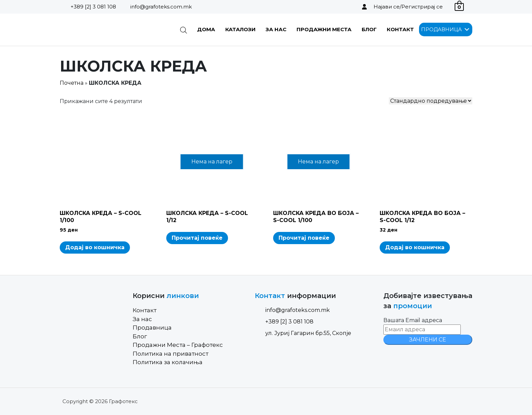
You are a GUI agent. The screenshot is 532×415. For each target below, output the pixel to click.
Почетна (72, 83)
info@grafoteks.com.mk (161, 7)
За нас (276, 29)
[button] (441, 29)
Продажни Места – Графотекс (178, 345)
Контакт (400, 29)
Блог (369, 29)
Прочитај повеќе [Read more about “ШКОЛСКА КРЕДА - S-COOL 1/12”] (197, 238)
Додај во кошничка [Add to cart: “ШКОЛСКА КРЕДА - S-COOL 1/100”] (95, 247)
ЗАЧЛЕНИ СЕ (428, 340)
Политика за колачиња (168, 362)
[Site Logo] (94, 30)
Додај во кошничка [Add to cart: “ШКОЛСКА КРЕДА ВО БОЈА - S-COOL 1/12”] (415, 247)
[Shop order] (431, 101)
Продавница (152, 328)
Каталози (240, 29)
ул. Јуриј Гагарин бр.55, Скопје (303, 333)
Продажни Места (324, 29)
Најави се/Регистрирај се (408, 7)
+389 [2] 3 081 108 (93, 7)
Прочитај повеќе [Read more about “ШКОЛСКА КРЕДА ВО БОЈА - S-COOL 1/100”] (304, 238)
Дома (206, 29)
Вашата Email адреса (413, 320)
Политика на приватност (170, 354)
